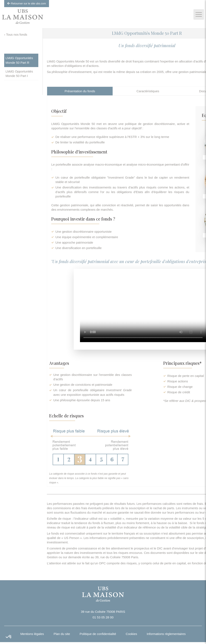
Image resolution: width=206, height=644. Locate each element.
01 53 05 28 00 (103, 617)
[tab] (80, 91)
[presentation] (80, 91)
